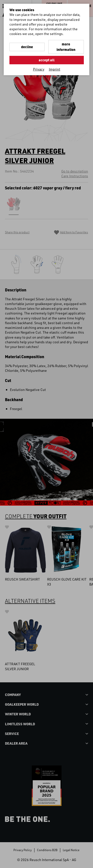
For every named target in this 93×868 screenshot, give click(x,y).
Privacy (39, 69)
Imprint (55, 69)
